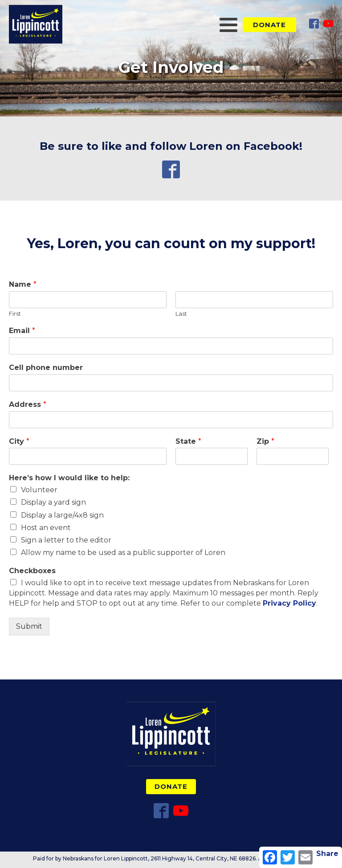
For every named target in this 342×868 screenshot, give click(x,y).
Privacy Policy (289, 603)
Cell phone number (46, 368)
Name (23, 284)
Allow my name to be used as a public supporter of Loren (123, 553)
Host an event (46, 528)
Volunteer (39, 490)
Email (22, 331)
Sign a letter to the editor (66, 540)
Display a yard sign (53, 502)
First (15, 313)
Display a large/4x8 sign (62, 515)
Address (28, 404)
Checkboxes (32, 571)
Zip (265, 441)
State (188, 441)
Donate (269, 25)
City (19, 441)
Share (327, 854)
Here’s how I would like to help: (69, 478)
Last (181, 313)
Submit (29, 626)
